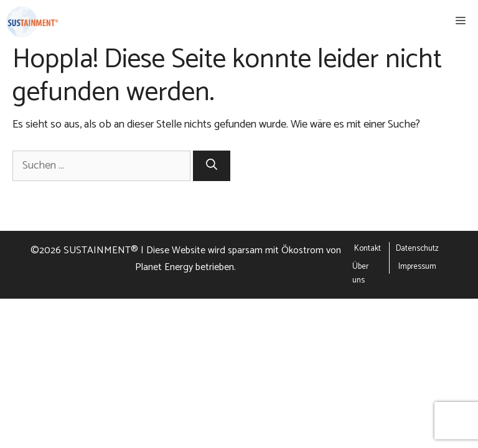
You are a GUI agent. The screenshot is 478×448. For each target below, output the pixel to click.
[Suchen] (212, 166)
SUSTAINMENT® (101, 250)
